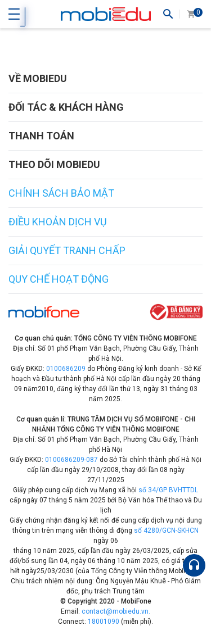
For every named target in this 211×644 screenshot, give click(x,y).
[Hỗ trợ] (194, 565)
